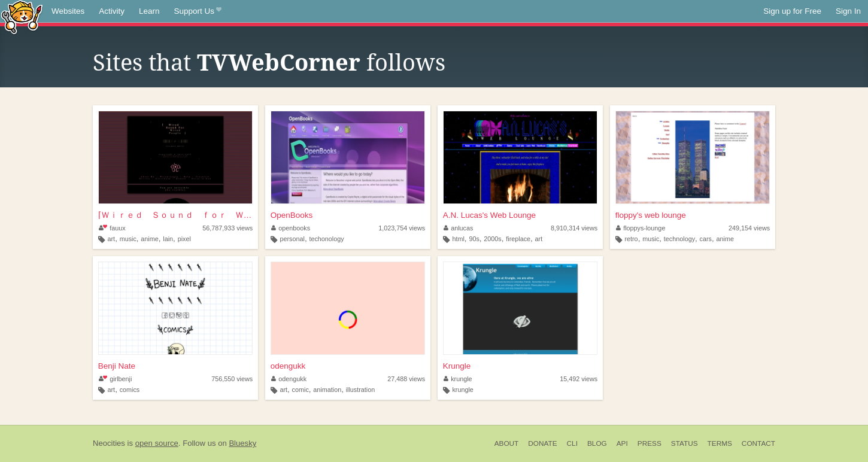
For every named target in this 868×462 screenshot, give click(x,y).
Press (650, 443)
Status (685, 443)
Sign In (848, 11)
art (112, 239)
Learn (149, 11)
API (622, 443)
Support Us (198, 11)
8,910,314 (574, 228)
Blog (597, 443)
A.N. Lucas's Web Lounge (489, 215)
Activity (112, 11)
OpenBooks (292, 215)
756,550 (232, 379)
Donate (542, 443)
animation (327, 390)
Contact (758, 443)
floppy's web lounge (651, 215)
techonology (326, 239)
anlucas (459, 228)
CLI (572, 443)
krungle (458, 379)
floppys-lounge (641, 228)
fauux (112, 228)
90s (474, 239)
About (507, 443)
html (458, 239)
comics (130, 390)
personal (292, 239)
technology (679, 239)
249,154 (749, 228)
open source (157, 443)
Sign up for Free (792, 11)
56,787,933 (227, 228)
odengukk (288, 366)
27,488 (406, 379)
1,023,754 (402, 228)
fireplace (518, 239)
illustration (361, 390)
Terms (720, 443)
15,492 (579, 379)
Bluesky (242, 443)
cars (706, 239)
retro (631, 239)
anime (149, 239)
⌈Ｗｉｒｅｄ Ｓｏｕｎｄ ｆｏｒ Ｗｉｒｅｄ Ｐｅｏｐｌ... (175, 215)
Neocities (109, 443)
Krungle (457, 366)
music (128, 239)
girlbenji (116, 379)
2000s (492, 239)
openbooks (291, 228)
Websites (68, 11)
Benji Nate (117, 366)
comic (301, 390)
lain (168, 239)
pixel (184, 239)
